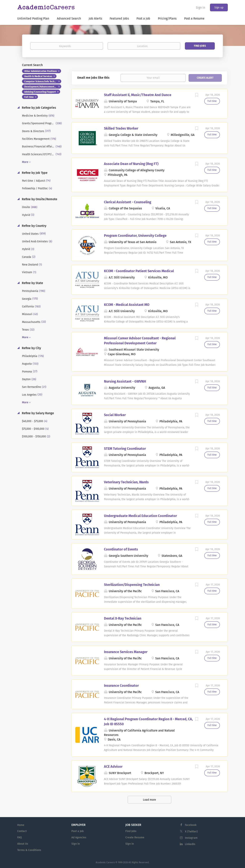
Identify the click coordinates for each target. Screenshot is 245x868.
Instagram (191, 838)
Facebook (191, 825)
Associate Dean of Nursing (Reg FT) (131, 164)
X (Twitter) (191, 832)
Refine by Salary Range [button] (38, 413)
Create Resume (135, 837)
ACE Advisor (113, 767)
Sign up (219, 8)
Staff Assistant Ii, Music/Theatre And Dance (138, 95)
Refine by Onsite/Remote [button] (39, 199)
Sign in (200, 8)
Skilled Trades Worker (121, 128)
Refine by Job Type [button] (34, 173)
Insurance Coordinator (121, 686)
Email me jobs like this (93, 78)
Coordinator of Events (121, 549)
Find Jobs (200, 46)
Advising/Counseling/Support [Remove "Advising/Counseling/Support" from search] (40, 92)
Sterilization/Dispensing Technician (132, 585)
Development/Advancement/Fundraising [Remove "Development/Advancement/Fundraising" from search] (43, 87)
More (25, 162)
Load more (149, 800)
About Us (23, 844)
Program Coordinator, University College (135, 236)
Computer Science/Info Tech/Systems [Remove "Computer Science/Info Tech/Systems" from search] (43, 82)
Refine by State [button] (32, 283)
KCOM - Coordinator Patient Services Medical (139, 271)
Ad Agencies (79, 837)
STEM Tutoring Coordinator (125, 449)
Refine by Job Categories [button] (39, 108)
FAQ (20, 837)
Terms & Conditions (29, 850)
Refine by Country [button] (34, 226)
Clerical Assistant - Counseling (128, 202)
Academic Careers (105, 862)
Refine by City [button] (31, 348)
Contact (22, 831)
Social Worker (115, 415)
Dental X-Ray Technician (123, 618)
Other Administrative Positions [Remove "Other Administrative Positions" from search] (41, 71)
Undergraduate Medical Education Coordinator (140, 516)
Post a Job (78, 831)
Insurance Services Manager (126, 652)
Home (21, 825)
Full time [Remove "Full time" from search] (29, 97)
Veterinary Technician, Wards (126, 482)
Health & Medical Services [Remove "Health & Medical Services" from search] (38, 76)
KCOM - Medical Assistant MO (127, 305)
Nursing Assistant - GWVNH (125, 381)
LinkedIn (190, 844)
